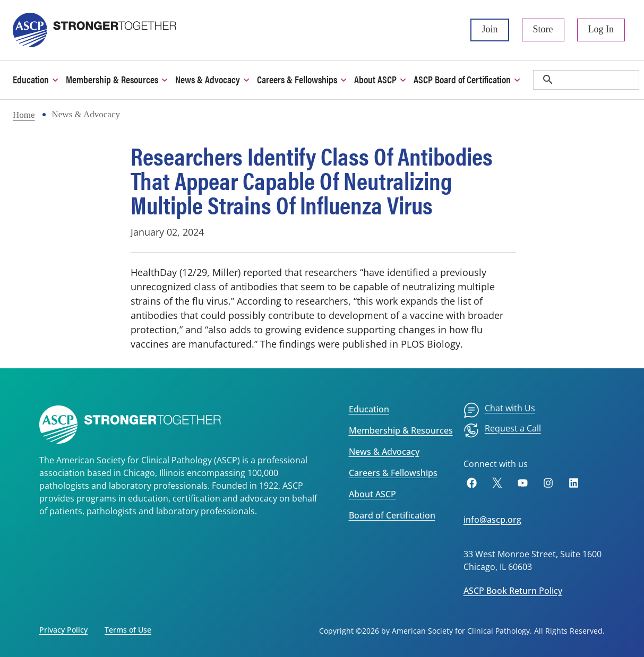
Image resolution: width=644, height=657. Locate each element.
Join (490, 29)
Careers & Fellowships (393, 473)
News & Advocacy (384, 452)
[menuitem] (499, 410)
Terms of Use (128, 630)
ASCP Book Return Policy (513, 591)
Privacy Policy (63, 630)
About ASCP (372, 494)
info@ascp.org (492, 520)
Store (543, 29)
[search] (586, 80)
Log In (601, 29)
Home (24, 115)
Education (369, 409)
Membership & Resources (401, 430)
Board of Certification (392, 515)
